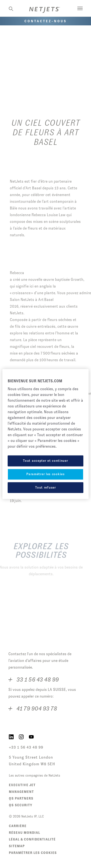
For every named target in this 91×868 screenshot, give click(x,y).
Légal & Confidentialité (32, 839)
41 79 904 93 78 (36, 708)
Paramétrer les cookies (33, 853)
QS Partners (21, 798)
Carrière (18, 826)
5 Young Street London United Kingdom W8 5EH (32, 761)
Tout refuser (45, 487)
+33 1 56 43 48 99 (26, 747)
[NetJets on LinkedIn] (11, 736)
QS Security (21, 805)
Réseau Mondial (24, 833)
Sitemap (17, 846)
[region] (46, 434)
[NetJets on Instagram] (21, 736)
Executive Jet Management (22, 788)
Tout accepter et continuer (45, 461)
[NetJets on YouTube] (31, 736)
